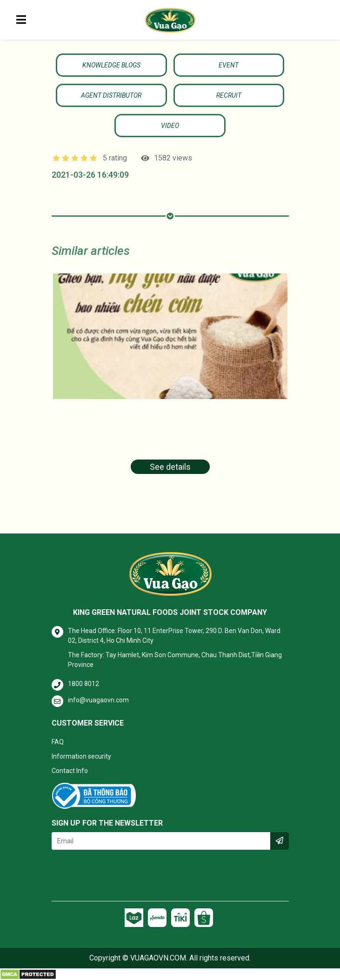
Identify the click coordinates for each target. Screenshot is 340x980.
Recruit (229, 95)
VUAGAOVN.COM (158, 958)
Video (170, 126)
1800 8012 (83, 684)
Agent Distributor (111, 95)
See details (170, 467)
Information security (81, 756)
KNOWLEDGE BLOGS (111, 65)
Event (229, 65)
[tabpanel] (170, 380)
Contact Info (70, 771)
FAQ (58, 742)
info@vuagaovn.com (98, 700)
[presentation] (122, 875)
